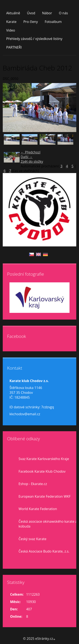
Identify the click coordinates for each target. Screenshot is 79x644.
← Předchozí (31, 152)
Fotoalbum (53, 22)
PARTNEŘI (14, 47)
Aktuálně (13, 13)
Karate (11, 22)
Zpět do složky (32, 161)
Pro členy (31, 22)
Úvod (31, 13)
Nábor (47, 13)
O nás (63, 13)
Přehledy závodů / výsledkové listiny (34, 39)
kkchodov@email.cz (25, 414)
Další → (27, 157)
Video (11, 30)
